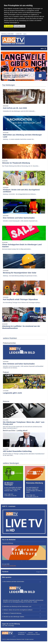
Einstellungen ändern (19, 26)
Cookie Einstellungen (33, 634)
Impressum (21, 634)
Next (45, 67)
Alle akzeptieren (9, 26)
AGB (36, 633)
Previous (3, 67)
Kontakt (31, 633)
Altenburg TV (22, 633)
